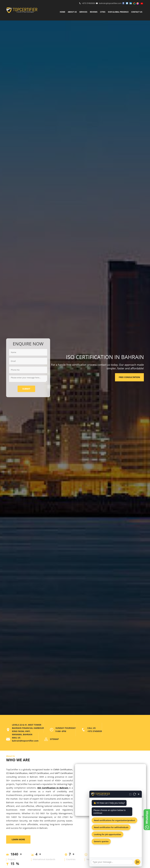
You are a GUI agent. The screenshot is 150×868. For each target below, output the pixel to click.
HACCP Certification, (39, 773)
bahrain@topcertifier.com (109, 3)
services (83, 12)
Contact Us (137, 12)
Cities (103, 12)
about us (72, 12)
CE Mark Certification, (17, 773)
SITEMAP (54, 739)
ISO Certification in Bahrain (53, 788)
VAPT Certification (64, 773)
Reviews (94, 12)
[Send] (137, 862)
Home (62, 12)
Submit (26, 389)
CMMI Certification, (63, 769)
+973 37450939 (88, 3)
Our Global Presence (118, 12)
